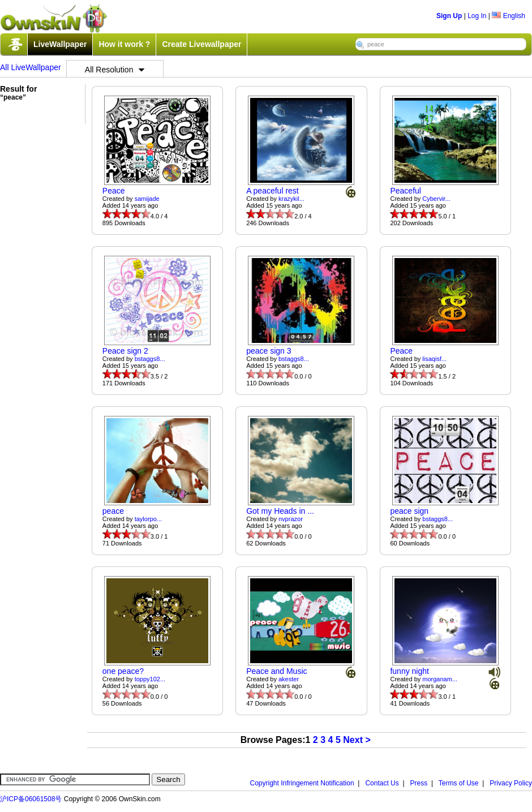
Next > (357, 740)
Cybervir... (436, 199)
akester (289, 679)
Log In (477, 16)
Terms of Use (459, 783)
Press (419, 783)
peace (113, 511)
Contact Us (382, 783)
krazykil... (291, 199)
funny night (409, 671)
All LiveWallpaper (31, 67)
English (509, 16)
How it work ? (124, 44)
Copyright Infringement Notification (302, 783)
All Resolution (115, 70)
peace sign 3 (269, 351)
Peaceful (405, 191)
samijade (147, 199)
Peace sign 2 (125, 351)
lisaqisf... (434, 359)
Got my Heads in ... (280, 511)
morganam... (440, 679)
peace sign (409, 511)
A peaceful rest (273, 191)
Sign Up (449, 16)
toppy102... (150, 679)
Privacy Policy (511, 783)
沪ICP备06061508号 (31, 799)
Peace (114, 191)
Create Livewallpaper (201, 44)
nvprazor (291, 519)
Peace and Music (276, 671)
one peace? (123, 671)
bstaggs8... (150, 359)
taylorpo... (148, 519)
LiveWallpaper (60, 44)
